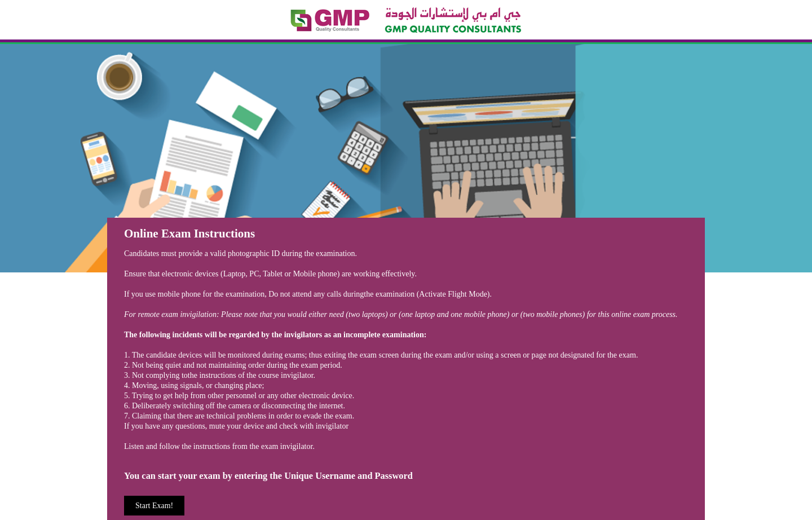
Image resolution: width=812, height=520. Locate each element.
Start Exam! (154, 506)
